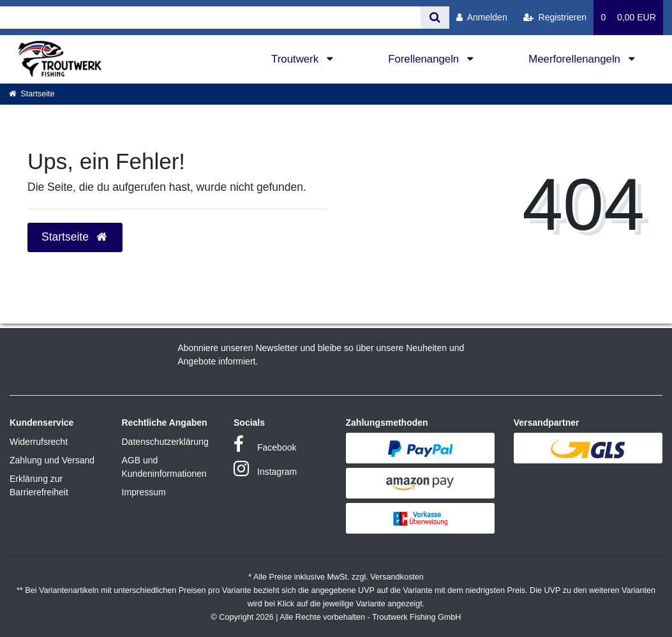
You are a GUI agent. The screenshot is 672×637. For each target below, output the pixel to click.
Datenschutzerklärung (165, 442)
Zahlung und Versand (52, 460)
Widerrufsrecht (39, 442)
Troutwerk (296, 59)
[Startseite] (32, 94)
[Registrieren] (555, 18)
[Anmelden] (482, 18)
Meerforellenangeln (576, 59)
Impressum (144, 492)
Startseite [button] (75, 237)
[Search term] (210, 18)
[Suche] (435, 18)
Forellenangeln (425, 59)
